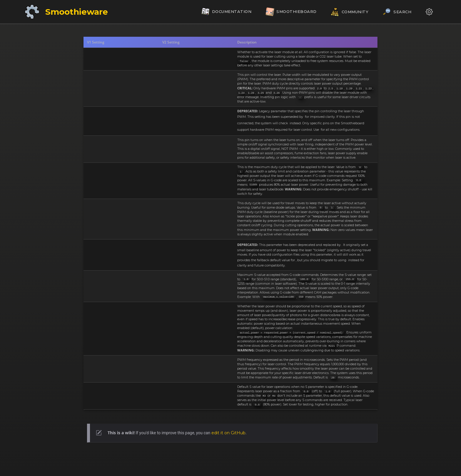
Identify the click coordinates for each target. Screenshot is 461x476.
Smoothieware (77, 12)
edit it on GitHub (228, 433)
